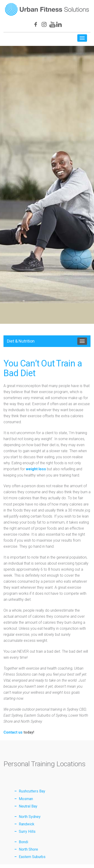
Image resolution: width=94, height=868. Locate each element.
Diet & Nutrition (21, 341)
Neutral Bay (28, 806)
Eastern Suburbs (32, 857)
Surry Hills (27, 831)
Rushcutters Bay (32, 791)
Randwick (27, 824)
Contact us (13, 732)
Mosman (26, 799)
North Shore (28, 849)
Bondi (23, 842)
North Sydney (30, 817)
